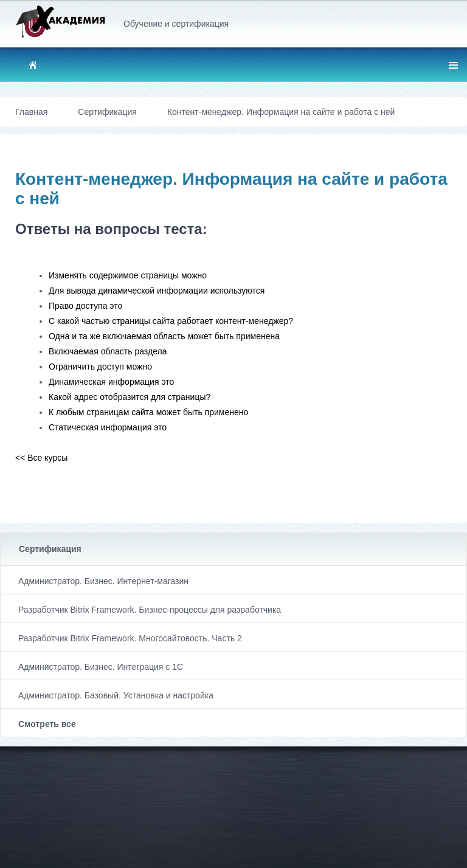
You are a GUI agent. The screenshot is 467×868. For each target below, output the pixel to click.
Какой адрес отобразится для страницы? (130, 397)
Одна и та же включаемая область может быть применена (164, 336)
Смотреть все (47, 724)
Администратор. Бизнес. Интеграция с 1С (101, 667)
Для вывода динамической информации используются (157, 291)
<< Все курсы (41, 458)
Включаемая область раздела (108, 351)
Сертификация (50, 549)
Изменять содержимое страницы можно (128, 275)
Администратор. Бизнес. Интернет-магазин (103, 581)
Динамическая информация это (111, 382)
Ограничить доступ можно (100, 367)
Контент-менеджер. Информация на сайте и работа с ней (281, 112)
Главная (31, 112)
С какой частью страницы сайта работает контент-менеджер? (171, 321)
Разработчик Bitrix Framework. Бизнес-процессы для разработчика (150, 610)
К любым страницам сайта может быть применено (148, 412)
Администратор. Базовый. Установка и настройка (116, 695)
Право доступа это (85, 306)
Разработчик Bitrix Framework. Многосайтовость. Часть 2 (130, 638)
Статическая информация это (108, 427)
